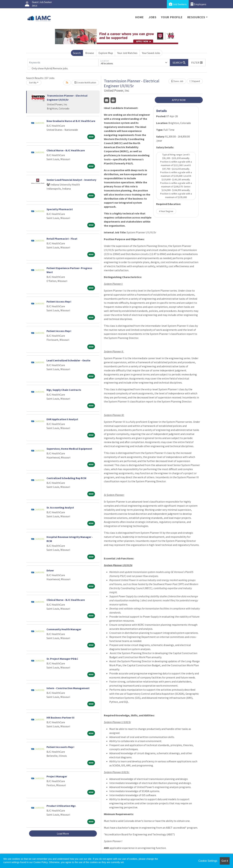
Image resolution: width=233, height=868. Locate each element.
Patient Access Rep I (59, 302)
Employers (198, 4)
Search (77, 53)
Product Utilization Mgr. (61, 806)
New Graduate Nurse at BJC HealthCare (71, 121)
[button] (197, 63)
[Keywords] (63, 63)
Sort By (33, 83)
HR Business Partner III (60, 717)
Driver (50, 570)
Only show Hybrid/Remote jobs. (50, 68)
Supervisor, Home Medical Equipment (69, 449)
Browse (90, 53)
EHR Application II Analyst (62, 419)
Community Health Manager (64, 629)
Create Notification (85, 83)
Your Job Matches (127, 53)
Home (140, 17)
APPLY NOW (179, 100)
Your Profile (172, 17)
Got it (225, 861)
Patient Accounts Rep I (60, 747)
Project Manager (57, 776)
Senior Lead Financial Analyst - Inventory (71, 180)
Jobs (152, 17)
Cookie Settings (208, 861)
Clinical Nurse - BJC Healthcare (66, 150)
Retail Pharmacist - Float (62, 239)
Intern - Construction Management (68, 688)
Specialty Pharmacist (60, 209)
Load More (63, 834)
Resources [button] (196, 17)
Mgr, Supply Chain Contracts (64, 390)
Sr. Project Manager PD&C (62, 659)
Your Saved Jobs (151, 53)
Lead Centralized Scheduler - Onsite (68, 360)
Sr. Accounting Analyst (60, 507)
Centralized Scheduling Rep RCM (66, 478)
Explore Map (106, 53)
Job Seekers (178, 4)
